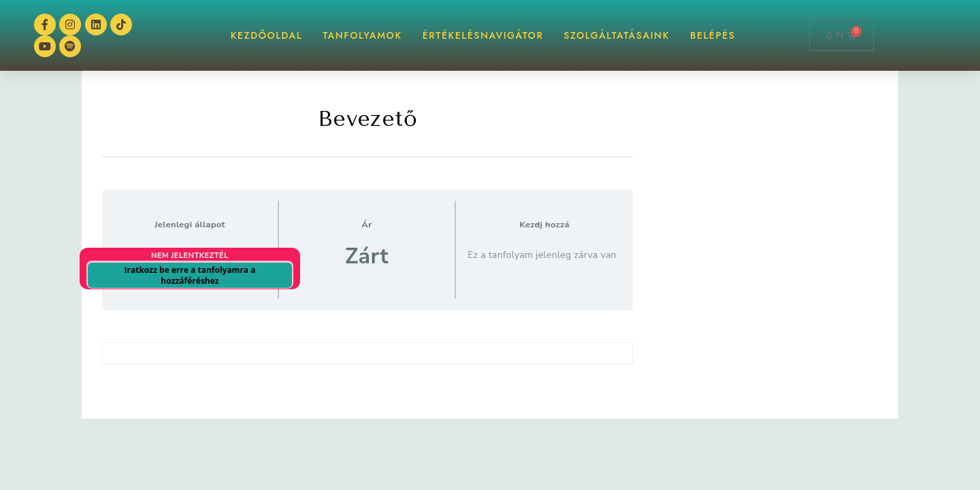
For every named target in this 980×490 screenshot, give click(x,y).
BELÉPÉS (713, 35)
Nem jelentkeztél (190, 256)
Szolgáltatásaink (617, 35)
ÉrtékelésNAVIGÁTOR (483, 35)
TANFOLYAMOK (362, 35)
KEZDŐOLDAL (267, 35)
